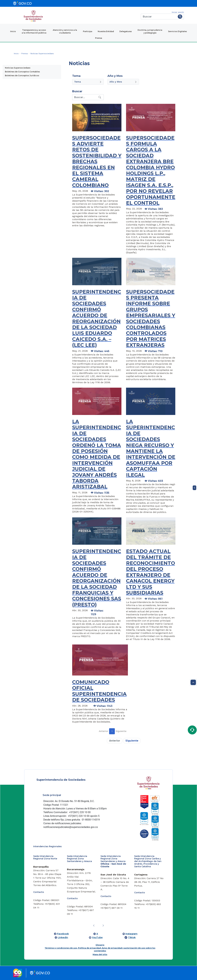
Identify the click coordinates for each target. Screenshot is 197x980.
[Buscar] (159, 17)
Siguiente (121, 731)
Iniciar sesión (178, 12)
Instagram (131, 934)
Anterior (104, 731)
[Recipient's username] (85, 97)
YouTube (97, 937)
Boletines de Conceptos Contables (22, 72)
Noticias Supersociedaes (18, 68)
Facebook (63, 934)
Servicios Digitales (177, 31)
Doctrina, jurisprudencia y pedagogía (150, 31)
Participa (88, 31)
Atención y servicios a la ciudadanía (65, 31)
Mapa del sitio (100, 954)
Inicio (13, 31)
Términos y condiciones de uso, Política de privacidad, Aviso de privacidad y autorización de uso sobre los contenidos (100, 949)
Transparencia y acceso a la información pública (34, 31)
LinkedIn (63, 937)
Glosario (100, 945)
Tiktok (132, 937)
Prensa (99, 38)
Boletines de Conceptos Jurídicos (22, 76)
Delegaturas (126, 31)
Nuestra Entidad (106, 31)
